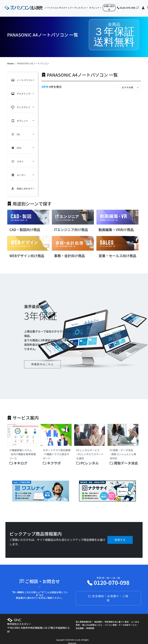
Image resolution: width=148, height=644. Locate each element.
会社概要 (80, 624)
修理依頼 (90, 624)
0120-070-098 (126, 8)
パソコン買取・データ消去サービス (121, 620)
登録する (120, 535)
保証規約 (98, 617)
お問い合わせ (109, 8)
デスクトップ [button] (65, 8)
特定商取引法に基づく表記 (117, 617)
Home (10, 63)
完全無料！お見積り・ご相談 (108, 594)
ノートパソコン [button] (51, 8)
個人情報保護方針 (84, 617)
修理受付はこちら (42, 360)
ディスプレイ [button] (80, 8)
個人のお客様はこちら (92, 620)
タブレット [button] (94, 8)
